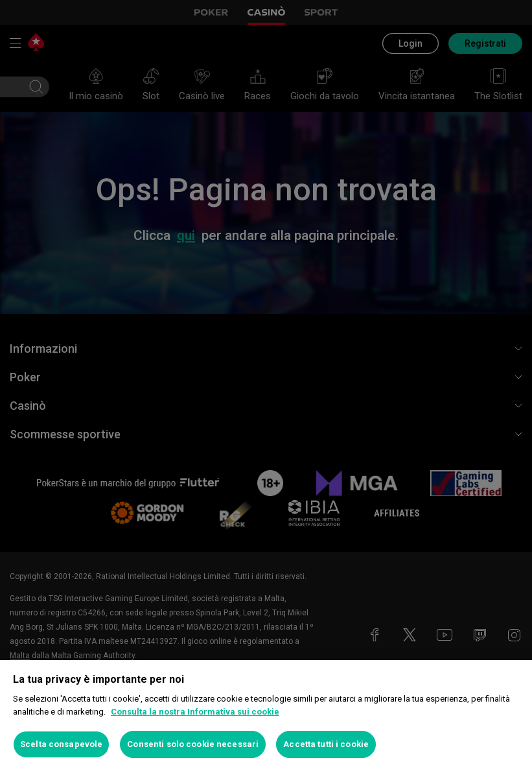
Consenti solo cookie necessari (193, 744)
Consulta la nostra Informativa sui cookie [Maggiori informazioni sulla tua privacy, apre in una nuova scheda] (195, 712)
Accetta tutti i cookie (326, 744)
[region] (266, 716)
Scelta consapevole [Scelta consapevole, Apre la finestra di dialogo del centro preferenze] (61, 744)
